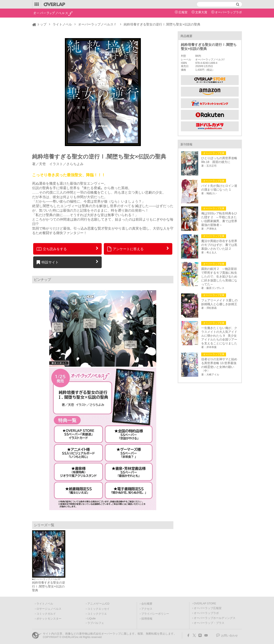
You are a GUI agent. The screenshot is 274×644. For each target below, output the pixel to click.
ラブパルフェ (96, 623)
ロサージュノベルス (49, 609)
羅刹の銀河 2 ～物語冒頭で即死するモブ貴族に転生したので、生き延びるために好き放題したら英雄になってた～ (219, 276)
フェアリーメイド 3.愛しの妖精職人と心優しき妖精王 (219, 302)
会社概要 (147, 604)
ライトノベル (62, 24)
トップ (42, 24)
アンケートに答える (125, 249)
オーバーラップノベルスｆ (97, 24)
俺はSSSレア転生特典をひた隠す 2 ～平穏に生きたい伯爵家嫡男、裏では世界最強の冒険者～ (219, 219)
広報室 (183, 12)
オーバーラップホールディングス (215, 618)
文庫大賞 (201, 12)
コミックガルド (46, 614)
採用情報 (147, 619)
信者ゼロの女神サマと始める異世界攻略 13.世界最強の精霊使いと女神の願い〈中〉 (219, 365)
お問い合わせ (229, 636)
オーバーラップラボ (228, 12)
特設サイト (48, 262)
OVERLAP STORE (205, 604)
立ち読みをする (52, 249)
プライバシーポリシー (155, 614)
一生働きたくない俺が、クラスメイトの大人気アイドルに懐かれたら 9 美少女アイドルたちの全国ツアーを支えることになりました (219, 336)
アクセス (147, 609)
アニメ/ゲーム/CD (98, 604)
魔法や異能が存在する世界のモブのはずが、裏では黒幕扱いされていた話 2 (219, 245)
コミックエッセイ (98, 609)
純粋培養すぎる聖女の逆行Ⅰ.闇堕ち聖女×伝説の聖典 (49, 586)
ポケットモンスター (49, 619)
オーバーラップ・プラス (209, 623)
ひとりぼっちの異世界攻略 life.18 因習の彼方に (220, 160)
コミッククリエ (97, 614)
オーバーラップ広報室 (208, 608)
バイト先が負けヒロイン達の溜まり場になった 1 (219, 188)
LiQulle (92, 619)
